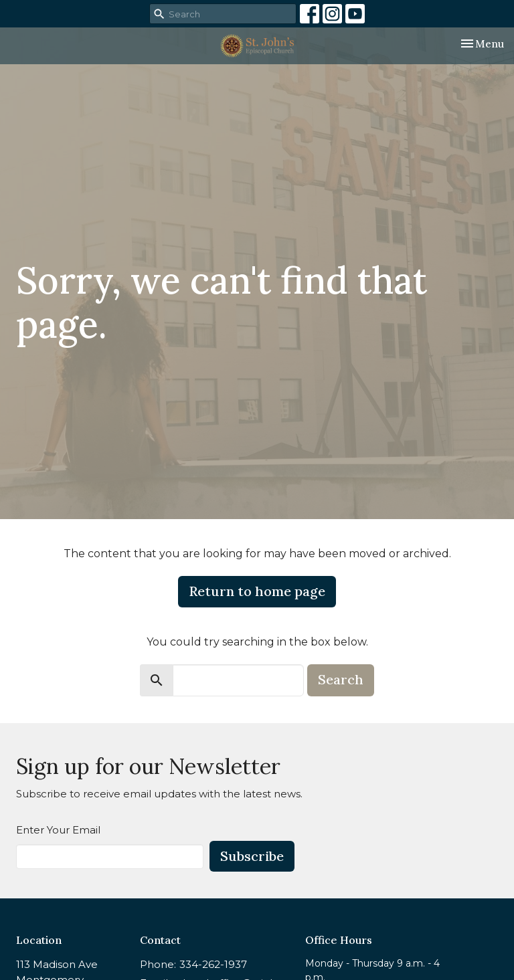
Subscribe (252, 856)
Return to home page (257, 591)
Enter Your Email (58, 830)
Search (341, 679)
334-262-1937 (213, 964)
